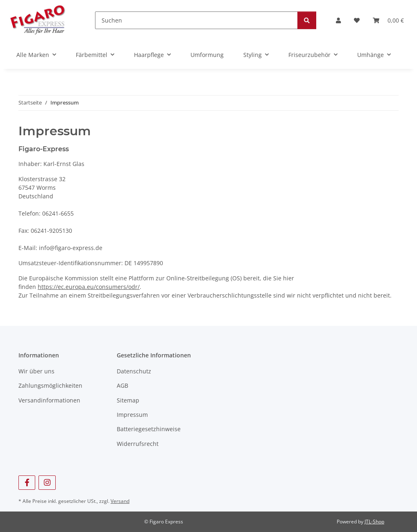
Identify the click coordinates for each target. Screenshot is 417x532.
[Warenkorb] (388, 20)
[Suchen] (196, 20)
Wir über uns (36, 371)
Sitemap (128, 400)
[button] (338, 20)
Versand (120, 501)
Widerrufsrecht (138, 444)
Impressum (132, 415)
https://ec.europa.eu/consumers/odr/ (89, 287)
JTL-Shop (374, 522)
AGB (122, 385)
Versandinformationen (49, 400)
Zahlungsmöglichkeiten (50, 385)
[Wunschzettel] (357, 20)
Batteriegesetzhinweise (149, 429)
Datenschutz (134, 371)
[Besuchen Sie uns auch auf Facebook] (27, 483)
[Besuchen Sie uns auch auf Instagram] (47, 483)
